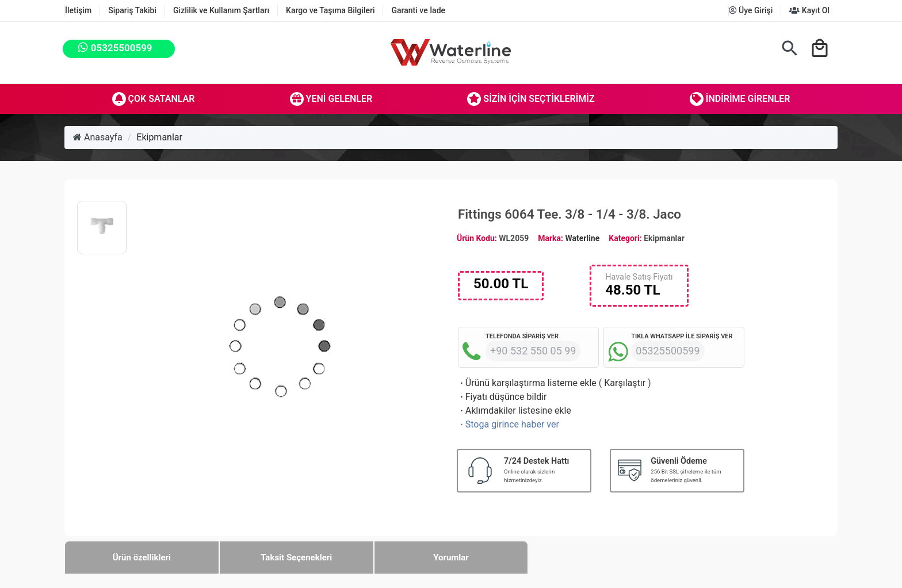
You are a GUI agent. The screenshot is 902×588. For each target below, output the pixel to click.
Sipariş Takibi (132, 10)
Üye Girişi (751, 10)
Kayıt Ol (809, 10)
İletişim (78, 10)
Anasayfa (98, 137)
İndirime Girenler (740, 99)
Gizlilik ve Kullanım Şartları (221, 10)
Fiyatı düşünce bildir (502, 397)
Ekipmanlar (159, 137)
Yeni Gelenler (331, 99)
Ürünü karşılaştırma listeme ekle (527, 383)
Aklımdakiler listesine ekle (515, 411)
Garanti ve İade (418, 10)
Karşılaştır (625, 383)
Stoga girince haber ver (509, 424)
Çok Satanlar (154, 99)
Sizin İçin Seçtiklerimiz (531, 99)
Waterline (583, 238)
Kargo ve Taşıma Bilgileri (330, 10)
